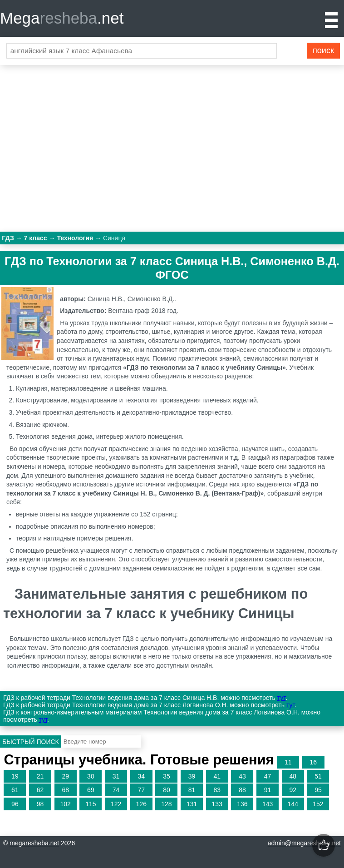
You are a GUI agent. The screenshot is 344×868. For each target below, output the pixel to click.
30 (91, 776)
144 (293, 804)
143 (268, 804)
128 (166, 804)
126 (141, 804)
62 (40, 790)
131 (192, 804)
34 (141, 776)
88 (242, 790)
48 (293, 776)
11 (288, 762)
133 (217, 804)
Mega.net (62, 18)
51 (318, 776)
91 (268, 790)
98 (40, 804)
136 (242, 804)
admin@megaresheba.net (304, 843)
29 (65, 776)
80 (167, 790)
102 (66, 804)
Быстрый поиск (31, 742)
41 (217, 776)
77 (141, 790)
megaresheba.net (34, 843)
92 (293, 790)
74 (116, 790)
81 (192, 790)
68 (65, 790)
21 (40, 776)
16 (314, 762)
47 (268, 776)
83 (217, 790)
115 (91, 804)
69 (91, 790)
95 (318, 790)
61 (15, 790)
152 (318, 804)
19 (15, 776)
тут (281, 698)
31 (116, 776)
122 (116, 804)
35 (167, 776)
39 (192, 776)
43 (242, 776)
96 (15, 804)
